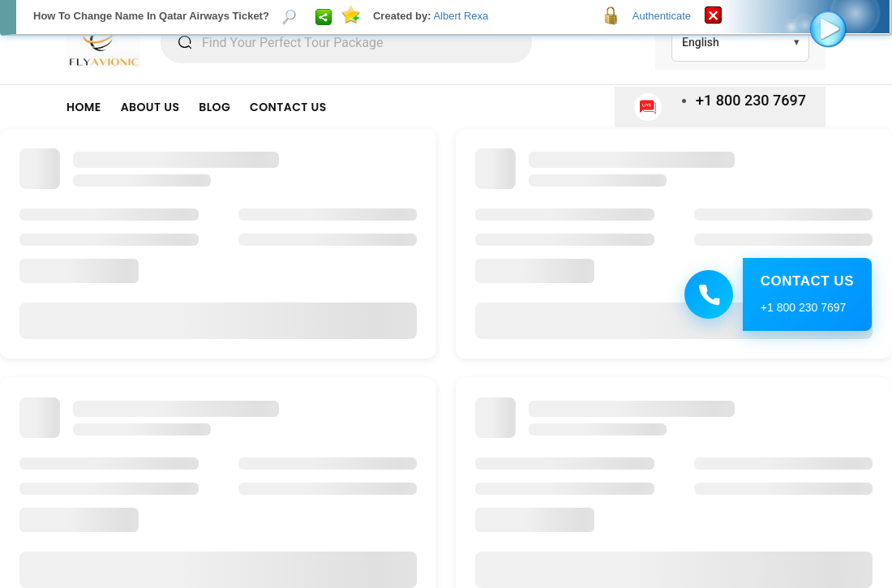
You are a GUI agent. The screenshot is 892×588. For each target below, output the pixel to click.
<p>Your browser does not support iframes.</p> (446, 294)
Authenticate (662, 16)
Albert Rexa (461, 16)
